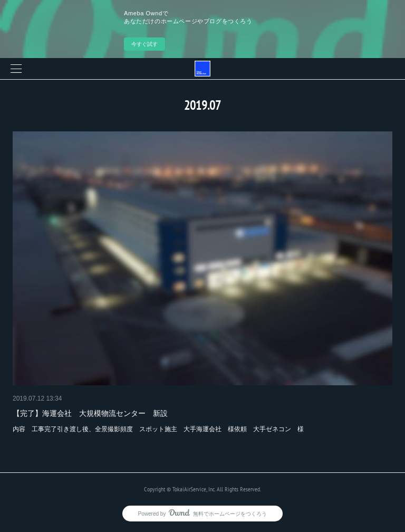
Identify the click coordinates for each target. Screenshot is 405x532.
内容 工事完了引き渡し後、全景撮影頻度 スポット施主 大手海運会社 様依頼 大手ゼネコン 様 (158, 429)
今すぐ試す (144, 44)
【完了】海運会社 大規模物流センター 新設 (90, 413)
